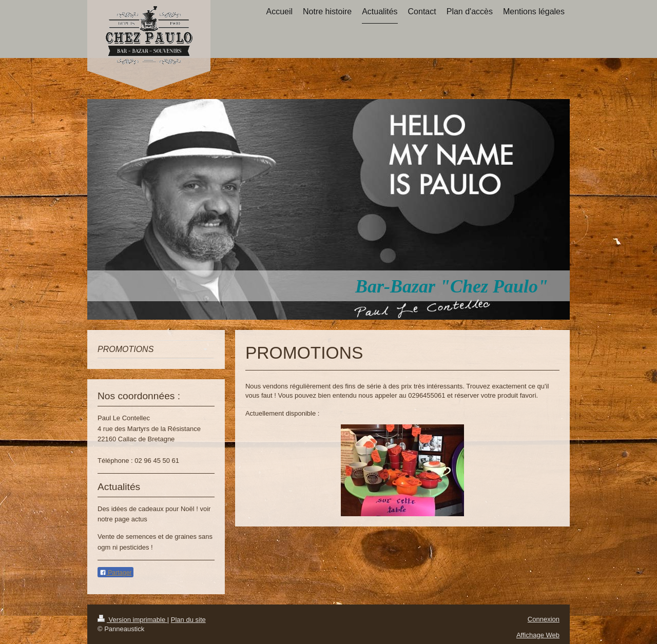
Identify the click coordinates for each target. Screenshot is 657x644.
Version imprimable (132, 620)
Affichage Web (538, 635)
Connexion (544, 619)
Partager (115, 573)
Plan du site (188, 620)
